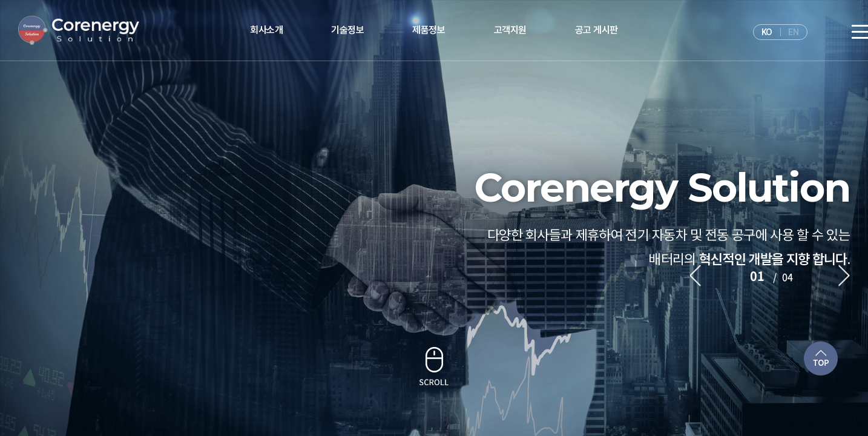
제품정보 (429, 30)
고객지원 (510, 30)
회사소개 (266, 30)
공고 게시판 (597, 30)
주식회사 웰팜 (79, 30)
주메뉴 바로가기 (0, 0)
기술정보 (347, 30)
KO (767, 32)
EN (793, 32)
